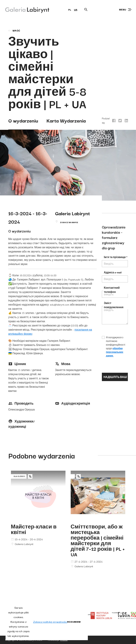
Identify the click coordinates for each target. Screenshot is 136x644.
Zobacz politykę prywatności (50, 622)
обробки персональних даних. (115, 352)
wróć (14, 30)
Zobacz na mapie (69, 222)
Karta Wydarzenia (66, 120)
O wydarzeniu (23, 120)
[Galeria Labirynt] (25, 9)
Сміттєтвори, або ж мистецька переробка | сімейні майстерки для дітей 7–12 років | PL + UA (98, 540)
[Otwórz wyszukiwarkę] (86, 10)
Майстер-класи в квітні (34, 529)
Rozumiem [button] (74, 622)
